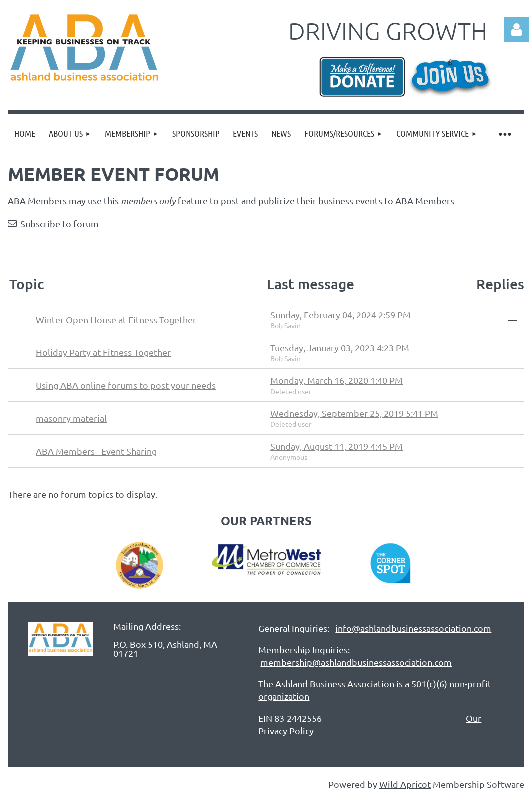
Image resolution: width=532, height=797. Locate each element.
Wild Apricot (405, 784)
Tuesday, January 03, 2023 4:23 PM (340, 347)
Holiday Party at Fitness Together (103, 352)
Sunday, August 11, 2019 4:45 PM (337, 446)
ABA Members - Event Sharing (96, 451)
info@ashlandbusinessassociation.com (413, 628)
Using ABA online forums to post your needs (126, 385)
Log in (517, 30)
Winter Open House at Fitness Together (116, 319)
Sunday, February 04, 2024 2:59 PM (341, 314)
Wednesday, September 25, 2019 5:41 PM (354, 413)
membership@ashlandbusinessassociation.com (356, 662)
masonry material (71, 418)
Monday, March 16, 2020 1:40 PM (337, 380)
